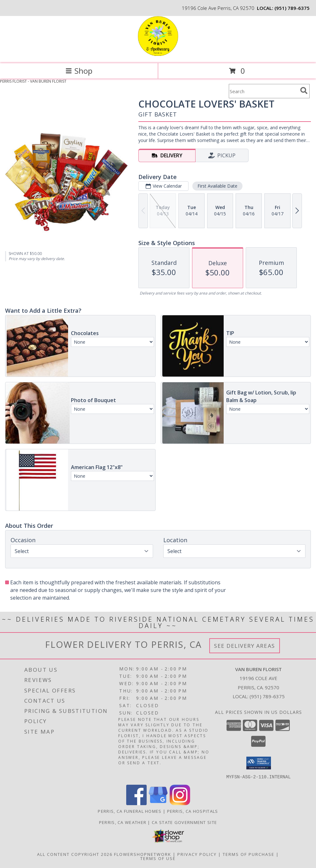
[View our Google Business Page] (158, 803)
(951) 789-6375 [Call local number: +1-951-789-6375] (292, 8)
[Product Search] (263, 91)
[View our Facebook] (136, 803)
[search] (304, 91)
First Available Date (217, 186)
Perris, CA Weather (123, 822)
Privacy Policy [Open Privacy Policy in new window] (197, 854)
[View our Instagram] (180, 803)
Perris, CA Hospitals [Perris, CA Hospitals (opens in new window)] (193, 811)
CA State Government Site (184, 822)
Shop (79, 71)
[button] (259, 763)
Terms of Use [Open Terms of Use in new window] (158, 858)
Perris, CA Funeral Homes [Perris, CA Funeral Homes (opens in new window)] (130, 811)
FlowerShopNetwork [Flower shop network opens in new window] (143, 854)
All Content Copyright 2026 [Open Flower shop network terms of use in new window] (75, 854)
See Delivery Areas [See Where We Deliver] (245, 646)
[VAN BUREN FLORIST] (158, 54)
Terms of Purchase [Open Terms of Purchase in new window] (249, 854)
